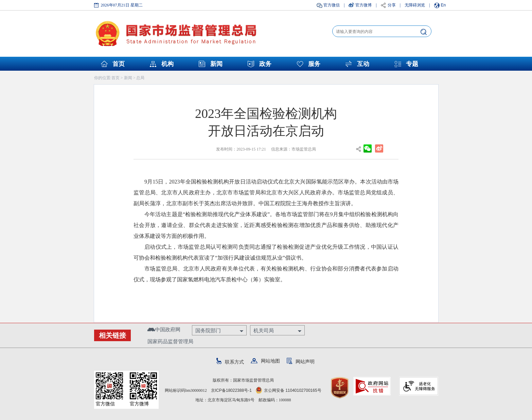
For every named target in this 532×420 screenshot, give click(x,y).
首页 (119, 64)
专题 (412, 64)
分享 (392, 5)
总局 (140, 78)
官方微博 (363, 5)
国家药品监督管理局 (170, 341)
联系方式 (230, 362)
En (444, 5)
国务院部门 (208, 330)
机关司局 (264, 330)
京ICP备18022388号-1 (231, 390)
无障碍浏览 (415, 5)
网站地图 (265, 361)
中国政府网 (164, 329)
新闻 (216, 64)
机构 (167, 64)
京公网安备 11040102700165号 (289, 390)
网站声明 (301, 362)
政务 (265, 64)
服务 (314, 64)
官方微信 (332, 5)
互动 (363, 64)
